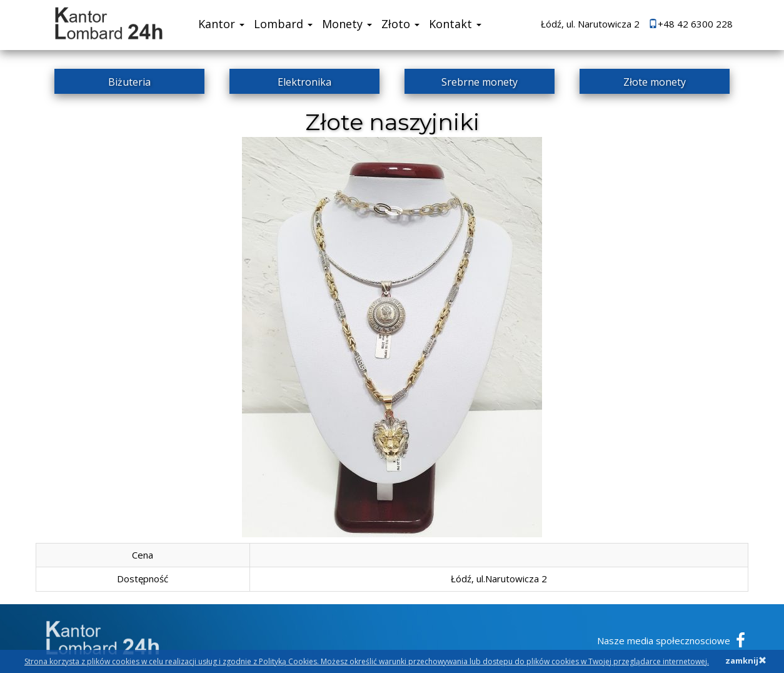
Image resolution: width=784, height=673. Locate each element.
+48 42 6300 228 (691, 24)
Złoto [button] (400, 24)
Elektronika (304, 82)
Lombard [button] (283, 24)
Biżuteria (129, 82)
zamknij (746, 660)
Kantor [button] (221, 24)
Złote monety (655, 82)
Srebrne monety (480, 82)
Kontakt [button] (455, 24)
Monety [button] (347, 24)
